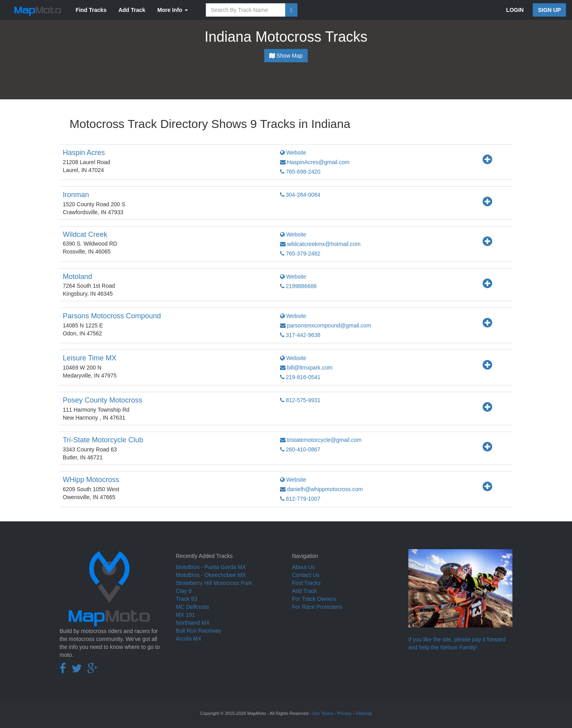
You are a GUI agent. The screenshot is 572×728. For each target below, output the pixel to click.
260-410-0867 (300, 449)
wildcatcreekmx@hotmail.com (320, 244)
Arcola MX (189, 639)
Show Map (286, 56)
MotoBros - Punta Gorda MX (211, 567)
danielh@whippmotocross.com (322, 489)
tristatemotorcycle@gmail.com (321, 440)
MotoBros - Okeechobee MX (211, 575)
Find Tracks (91, 10)
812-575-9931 (300, 400)
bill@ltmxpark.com (306, 368)
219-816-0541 (300, 377)
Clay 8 (184, 591)
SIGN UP (549, 10)
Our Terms (323, 713)
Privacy (345, 713)
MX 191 (186, 615)
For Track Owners (314, 599)
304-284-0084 (300, 195)
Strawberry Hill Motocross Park (214, 583)
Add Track (132, 10)
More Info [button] (173, 10)
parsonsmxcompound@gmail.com (326, 325)
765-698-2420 (300, 172)
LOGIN (515, 10)
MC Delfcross (193, 607)
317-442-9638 (300, 335)
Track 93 (187, 599)
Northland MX (193, 623)
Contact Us (306, 575)
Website (293, 153)
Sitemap (364, 713)
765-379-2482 (300, 254)
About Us (303, 567)
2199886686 (299, 286)
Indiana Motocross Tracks (286, 37)
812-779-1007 (300, 499)
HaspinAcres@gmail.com (315, 162)
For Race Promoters (317, 607)
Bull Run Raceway (199, 631)
